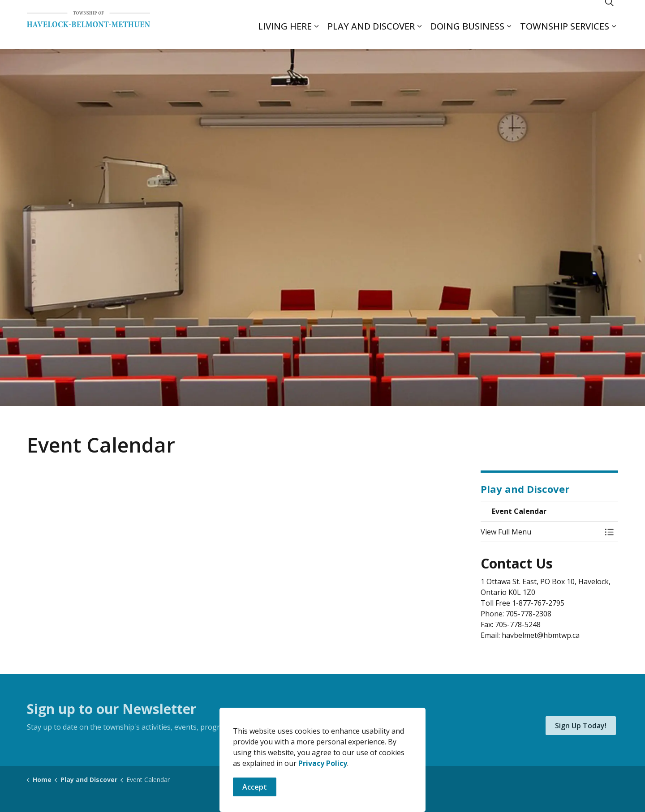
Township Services (565, 37)
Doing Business (467, 37)
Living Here (285, 37)
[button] (541, 532)
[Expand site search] (609, 12)
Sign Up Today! (581, 726)
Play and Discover (371, 37)
